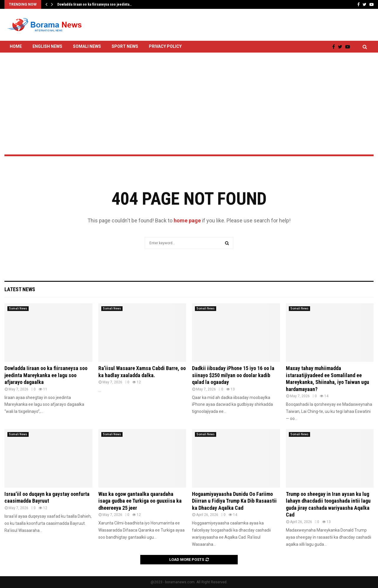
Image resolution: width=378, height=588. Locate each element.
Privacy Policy (165, 46)
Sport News (125, 46)
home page (187, 220)
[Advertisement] (189, 88)
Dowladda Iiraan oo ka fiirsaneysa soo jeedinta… (94, 4)
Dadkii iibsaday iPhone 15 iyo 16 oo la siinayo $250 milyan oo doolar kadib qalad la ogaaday (233, 375)
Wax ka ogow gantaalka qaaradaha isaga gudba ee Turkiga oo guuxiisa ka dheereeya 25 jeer (140, 501)
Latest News (20, 289)
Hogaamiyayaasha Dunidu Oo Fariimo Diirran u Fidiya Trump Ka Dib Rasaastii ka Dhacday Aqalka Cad (234, 501)
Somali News (87, 46)
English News (47, 46)
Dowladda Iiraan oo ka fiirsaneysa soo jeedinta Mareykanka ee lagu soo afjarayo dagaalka (46, 375)
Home (16, 46)
